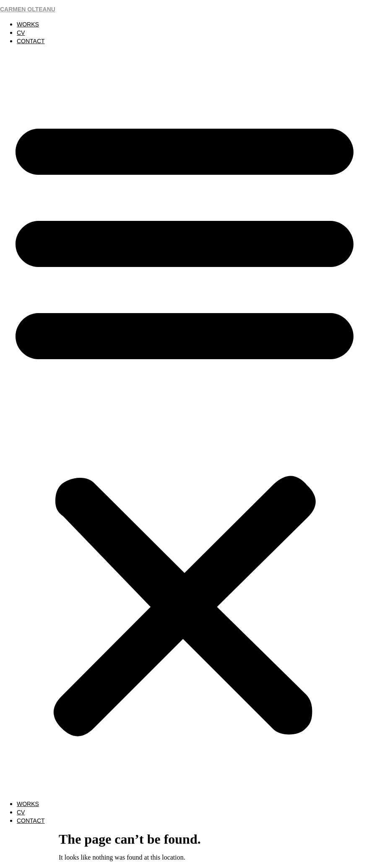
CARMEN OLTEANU (28, 9)
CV (21, 33)
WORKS (28, 24)
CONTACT (31, 41)
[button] (184, 422)
